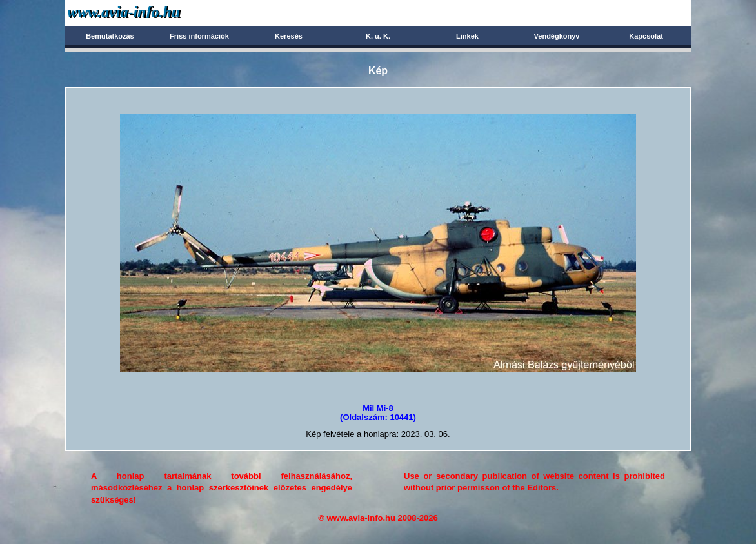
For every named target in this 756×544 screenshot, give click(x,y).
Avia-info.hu (147, 13)
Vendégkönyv (557, 36)
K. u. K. (378, 36)
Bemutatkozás (110, 36)
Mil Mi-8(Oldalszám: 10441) (378, 413)
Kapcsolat (646, 36)
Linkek (467, 36)
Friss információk (199, 36)
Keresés (289, 36)
